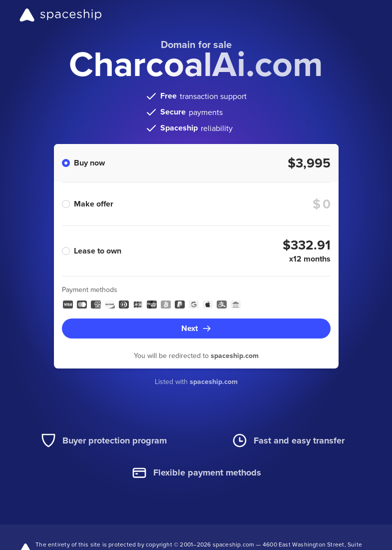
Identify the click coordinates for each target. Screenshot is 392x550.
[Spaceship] (61, 15)
